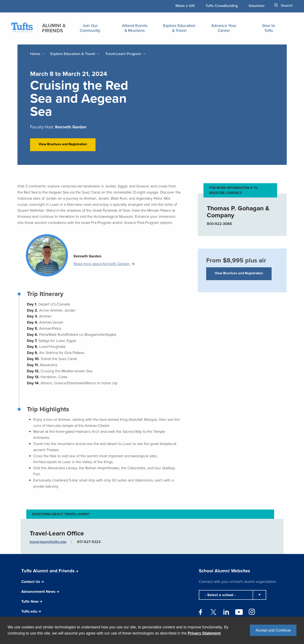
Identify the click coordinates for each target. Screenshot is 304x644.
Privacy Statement (204, 633)
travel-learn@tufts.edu (48, 549)
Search (283, 5)
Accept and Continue (273, 630)
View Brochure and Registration (63, 148)
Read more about (102, 271)
